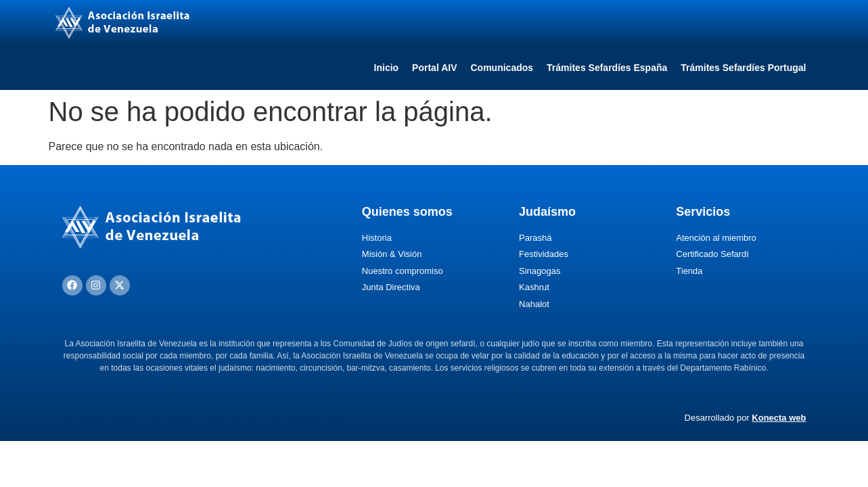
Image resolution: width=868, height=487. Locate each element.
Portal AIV (434, 68)
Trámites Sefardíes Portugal (743, 68)
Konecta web (779, 418)
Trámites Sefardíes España (607, 68)
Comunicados (502, 68)
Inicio (387, 68)
